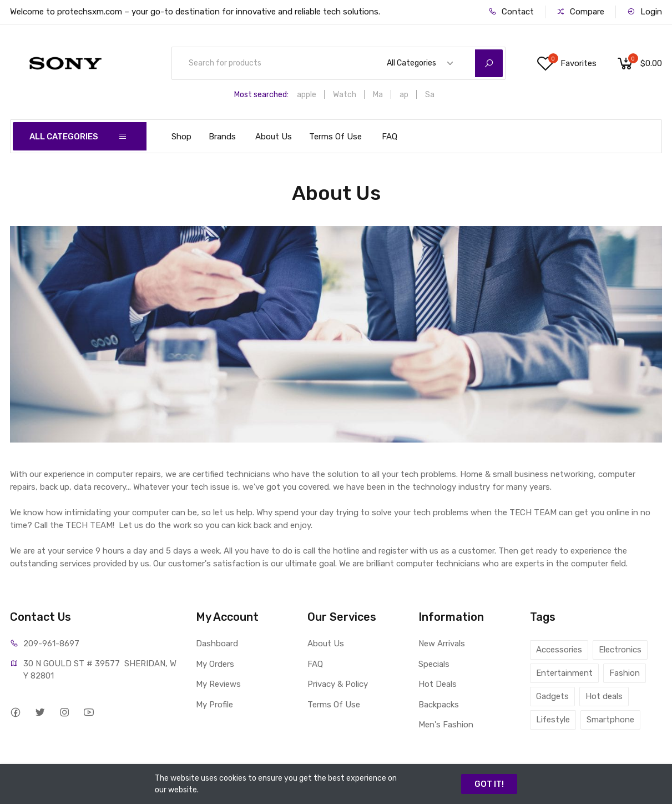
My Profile (214, 705)
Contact (511, 12)
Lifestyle (553, 720)
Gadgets (552, 696)
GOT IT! (489, 784)
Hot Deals (438, 684)
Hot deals (604, 696)
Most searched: (261, 95)
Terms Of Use (335, 137)
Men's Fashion (446, 725)
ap (404, 95)
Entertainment (564, 673)
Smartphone (610, 720)
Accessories (559, 650)
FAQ (390, 137)
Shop (181, 137)
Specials (434, 664)
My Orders (215, 664)
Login (645, 12)
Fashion (625, 673)
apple (307, 95)
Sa (430, 95)
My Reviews (218, 684)
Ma (378, 95)
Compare (580, 12)
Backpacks (439, 705)
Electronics (620, 650)
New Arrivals (442, 644)
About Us (274, 137)
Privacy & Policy (338, 684)
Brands (222, 137)
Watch (345, 95)
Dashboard (217, 644)
